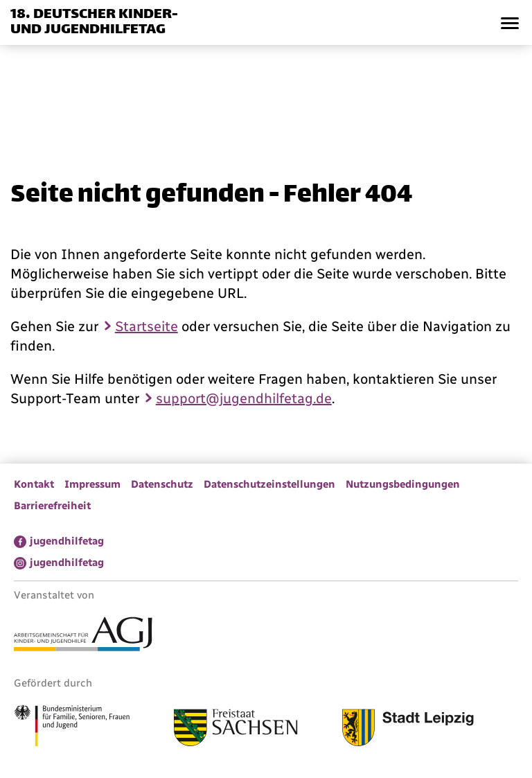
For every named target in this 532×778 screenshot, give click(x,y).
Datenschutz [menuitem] (162, 484)
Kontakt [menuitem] (34, 484)
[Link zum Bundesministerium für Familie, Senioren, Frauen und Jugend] (72, 727)
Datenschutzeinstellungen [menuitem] (269, 484)
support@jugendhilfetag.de (244, 398)
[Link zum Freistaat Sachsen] (236, 730)
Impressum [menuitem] (92, 484)
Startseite (147, 326)
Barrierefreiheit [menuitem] (52, 506)
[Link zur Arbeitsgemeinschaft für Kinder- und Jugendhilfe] (83, 636)
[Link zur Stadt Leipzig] (408, 730)
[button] (509, 23)
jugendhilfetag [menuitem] (67, 541)
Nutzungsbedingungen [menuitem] (403, 484)
